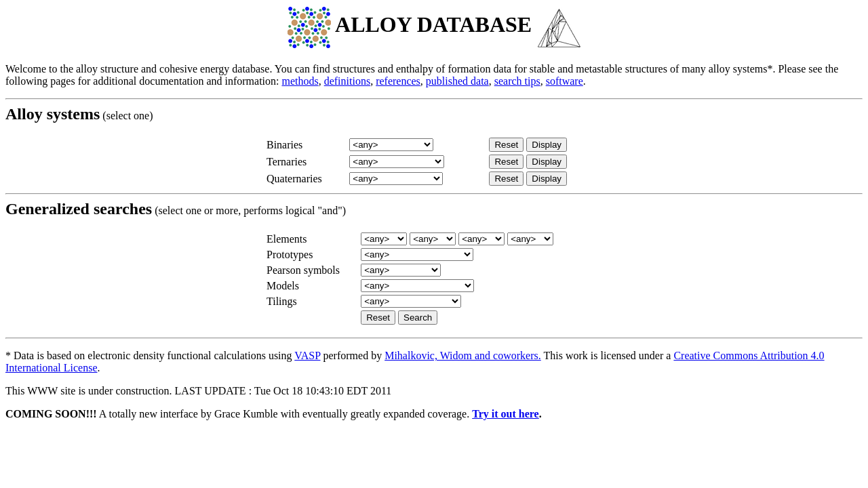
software (565, 81)
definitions (347, 81)
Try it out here (506, 414)
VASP (307, 355)
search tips (517, 81)
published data (457, 81)
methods (300, 81)
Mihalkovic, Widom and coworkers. (463, 355)
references (398, 81)
